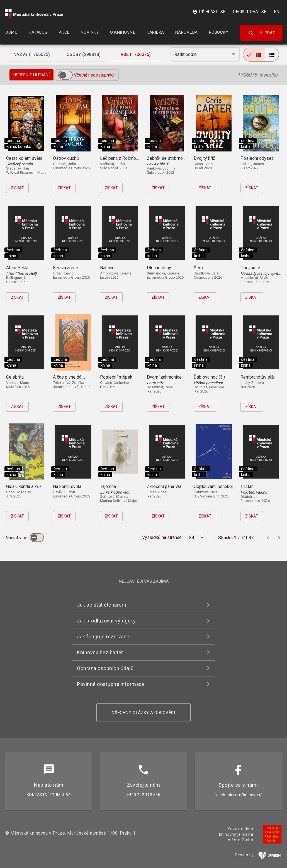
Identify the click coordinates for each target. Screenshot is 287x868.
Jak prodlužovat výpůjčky (106, 621)
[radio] (254, 55)
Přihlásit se (209, 12)
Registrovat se (250, 12)
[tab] (32, 55)
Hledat (262, 33)
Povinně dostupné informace (111, 684)
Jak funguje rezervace (103, 637)
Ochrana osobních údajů (105, 668)
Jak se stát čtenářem (102, 605)
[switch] (65, 75)
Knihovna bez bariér (100, 652)
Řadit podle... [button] (187, 54)
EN (277, 12)
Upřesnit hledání (31, 75)
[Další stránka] (279, 538)
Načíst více (17, 538)
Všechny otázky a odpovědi (144, 713)
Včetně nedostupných (95, 75)
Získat (17, 188)
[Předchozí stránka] (268, 538)
